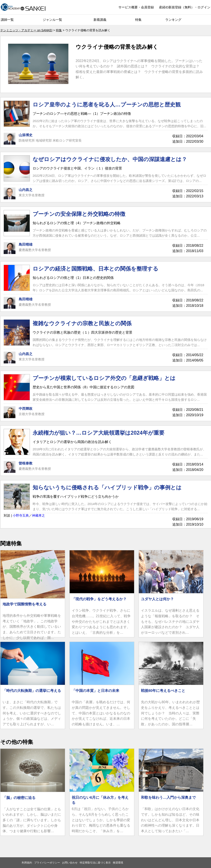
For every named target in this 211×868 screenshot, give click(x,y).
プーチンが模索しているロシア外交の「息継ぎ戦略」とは (104, 378)
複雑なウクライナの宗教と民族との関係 (82, 323)
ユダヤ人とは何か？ (157, 599)
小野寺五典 (21, 515)
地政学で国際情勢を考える (24, 604)
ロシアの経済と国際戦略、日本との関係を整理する (96, 269)
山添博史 (26, 135)
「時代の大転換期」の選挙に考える (32, 691)
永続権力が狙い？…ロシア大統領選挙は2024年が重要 (99, 433)
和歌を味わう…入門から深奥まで (168, 798)
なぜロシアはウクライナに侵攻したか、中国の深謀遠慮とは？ (110, 159)
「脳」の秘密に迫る (19, 798)
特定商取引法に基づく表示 (95, 863)
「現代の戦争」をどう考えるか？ (99, 599)
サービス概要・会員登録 (136, 7)
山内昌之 (26, 190)
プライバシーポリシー (47, 863)
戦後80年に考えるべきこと (163, 691)
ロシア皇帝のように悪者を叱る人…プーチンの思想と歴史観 (107, 104)
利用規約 (27, 863)
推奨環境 (118, 863)
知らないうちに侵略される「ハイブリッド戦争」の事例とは (107, 487)
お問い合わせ (70, 863)
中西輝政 (26, 409)
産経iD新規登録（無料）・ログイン (185, 7)
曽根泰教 (26, 463)
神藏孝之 (38, 515)
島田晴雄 (26, 244)
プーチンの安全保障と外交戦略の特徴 (79, 214)
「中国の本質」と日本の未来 (96, 691)
